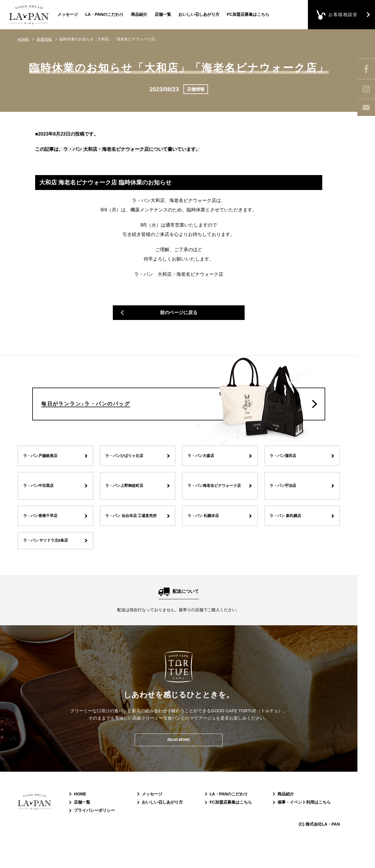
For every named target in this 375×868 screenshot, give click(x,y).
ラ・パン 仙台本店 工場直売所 (136, 535)
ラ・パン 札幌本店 (207, 535)
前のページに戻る (179, 315)
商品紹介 (139, 14)
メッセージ (68, 14)
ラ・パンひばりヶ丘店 (128, 475)
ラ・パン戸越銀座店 (44, 475)
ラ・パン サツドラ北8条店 (50, 561)
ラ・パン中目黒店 (42, 505)
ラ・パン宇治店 (286, 505)
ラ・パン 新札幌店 (289, 535)
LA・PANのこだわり (104, 14)
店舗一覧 (163, 14)
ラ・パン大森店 (204, 475)
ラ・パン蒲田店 (286, 475)
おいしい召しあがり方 (199, 14)
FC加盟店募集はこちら (248, 14)
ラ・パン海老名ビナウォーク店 (217, 505)
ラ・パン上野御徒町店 (128, 505)
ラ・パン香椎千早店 (44, 535)
